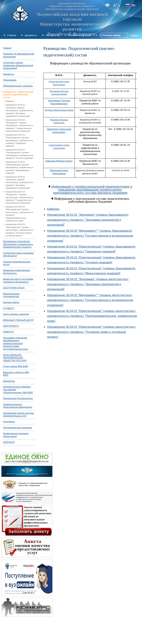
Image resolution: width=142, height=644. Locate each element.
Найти (134, 35)
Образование (10, 80)
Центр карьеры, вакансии (16, 314)
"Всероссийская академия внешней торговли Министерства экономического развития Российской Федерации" (72, 24)
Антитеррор (9, 422)
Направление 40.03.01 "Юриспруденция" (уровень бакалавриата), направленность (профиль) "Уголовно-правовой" (20, 154)
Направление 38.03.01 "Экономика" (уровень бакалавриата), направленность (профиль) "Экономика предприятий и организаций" (20, 111)
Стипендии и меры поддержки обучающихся (18, 254)
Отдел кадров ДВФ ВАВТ (16, 366)
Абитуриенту (53, 35)
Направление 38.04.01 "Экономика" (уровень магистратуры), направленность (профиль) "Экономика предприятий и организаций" (20, 183)
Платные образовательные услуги (17, 263)
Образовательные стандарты (18, 86)
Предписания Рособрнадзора (18, 398)
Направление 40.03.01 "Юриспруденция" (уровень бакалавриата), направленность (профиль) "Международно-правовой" (20, 168)
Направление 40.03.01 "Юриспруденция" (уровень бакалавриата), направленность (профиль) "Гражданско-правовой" (20, 141)
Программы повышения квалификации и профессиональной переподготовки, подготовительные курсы (16, 343)
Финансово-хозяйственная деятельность (16, 272)
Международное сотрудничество (11, 295)
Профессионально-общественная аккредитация (18, 406)
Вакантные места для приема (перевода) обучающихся (18, 280)
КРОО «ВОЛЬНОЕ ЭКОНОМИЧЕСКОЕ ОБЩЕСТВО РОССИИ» (15, 358)
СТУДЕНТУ (9, 308)
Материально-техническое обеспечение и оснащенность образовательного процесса (18, 244)
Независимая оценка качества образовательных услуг (18, 415)
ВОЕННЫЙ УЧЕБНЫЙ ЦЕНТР (18, 320)
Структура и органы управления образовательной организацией (18, 65)
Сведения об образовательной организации (19, 55)
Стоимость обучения (80, 35)
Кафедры (10, 101)
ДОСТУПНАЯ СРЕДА (14, 288)
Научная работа (11, 302)
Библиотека (9, 381)
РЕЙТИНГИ (9, 442)
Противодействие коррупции (18, 428)
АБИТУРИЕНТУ (11, 326)
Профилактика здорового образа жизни (16, 435)
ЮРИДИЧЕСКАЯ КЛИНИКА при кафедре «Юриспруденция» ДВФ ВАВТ (18, 390)
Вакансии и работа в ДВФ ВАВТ (16, 374)
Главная (12, 35)
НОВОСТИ (8, 332)
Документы (31, 35)
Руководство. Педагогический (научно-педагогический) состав (18, 95)
